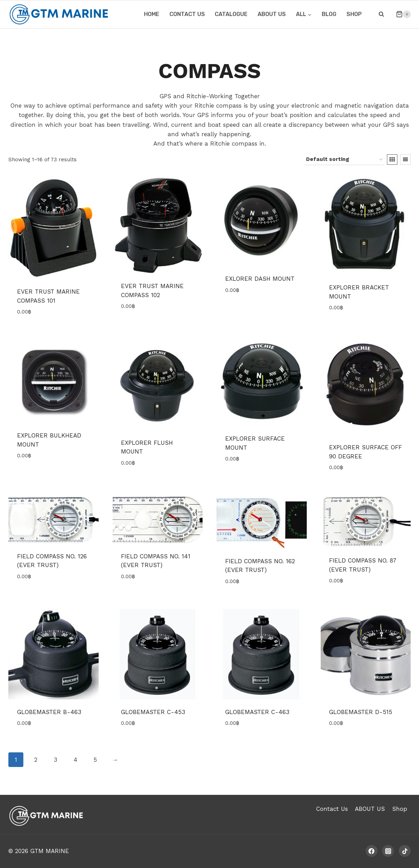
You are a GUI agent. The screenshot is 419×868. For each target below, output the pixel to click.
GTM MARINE (50, 851)
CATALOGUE (231, 14)
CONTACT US (187, 14)
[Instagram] (388, 851)
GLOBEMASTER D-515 (361, 712)
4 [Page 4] (75, 760)
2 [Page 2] (36, 760)
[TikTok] (405, 851)
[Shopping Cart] (401, 14)
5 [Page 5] (95, 760)
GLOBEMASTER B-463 (49, 712)
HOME (152, 14)
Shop (354, 14)
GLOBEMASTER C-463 (257, 712)
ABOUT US (272, 14)
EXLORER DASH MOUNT (260, 279)
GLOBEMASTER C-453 (153, 712)
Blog (329, 14)
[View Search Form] (381, 14)
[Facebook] (372, 851)
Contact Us (332, 809)
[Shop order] (344, 160)
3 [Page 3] (55, 760)
